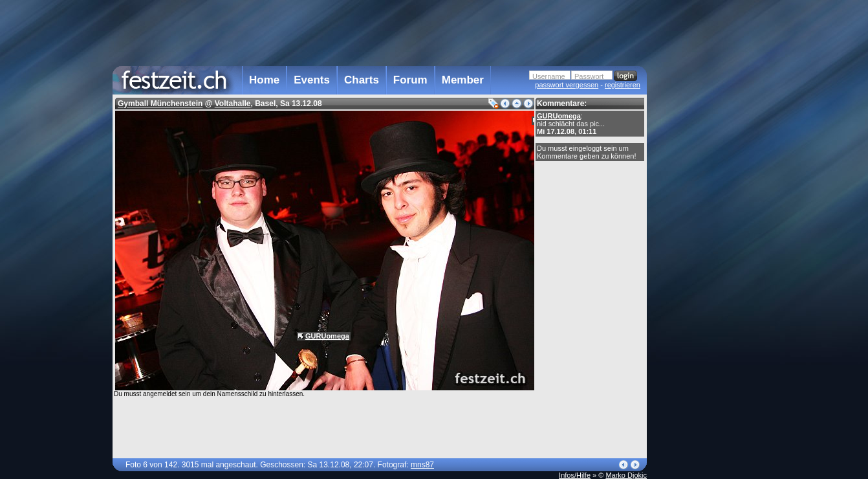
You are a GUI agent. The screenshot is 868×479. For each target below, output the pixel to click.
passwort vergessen (567, 85)
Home (264, 80)
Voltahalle (233, 104)
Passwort (589, 76)
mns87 (422, 465)
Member (463, 80)
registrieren (623, 85)
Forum (410, 80)
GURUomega (559, 116)
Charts (362, 80)
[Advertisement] (704, 261)
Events (312, 80)
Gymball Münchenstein (160, 104)
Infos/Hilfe (575, 475)
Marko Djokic (626, 475)
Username (549, 76)
